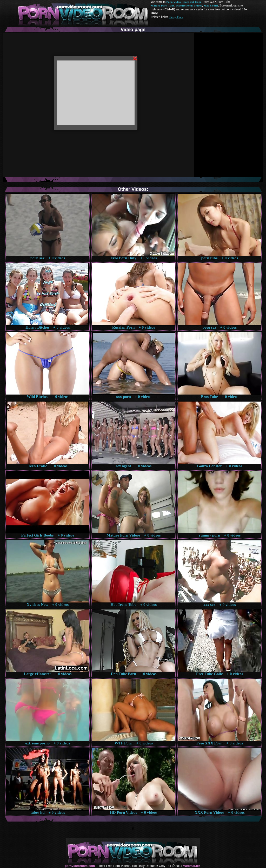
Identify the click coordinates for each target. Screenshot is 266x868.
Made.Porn (211, 5)
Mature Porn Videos (189, 5)
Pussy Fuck (176, 17)
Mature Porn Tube (163, 5)
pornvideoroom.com (80, 866)
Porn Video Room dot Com (184, 2)
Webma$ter (191, 866)
